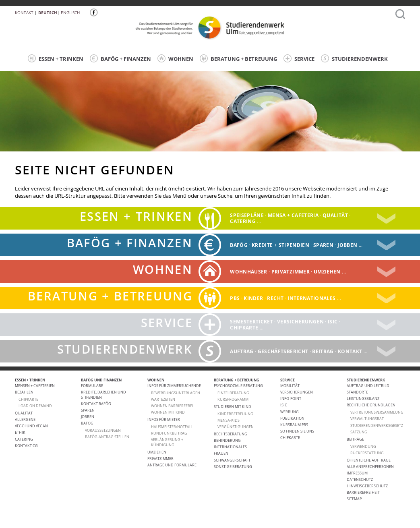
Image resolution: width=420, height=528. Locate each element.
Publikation (292, 418)
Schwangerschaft (232, 460)
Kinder (253, 298)
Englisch (70, 12)
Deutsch (48, 12)
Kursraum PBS (294, 425)
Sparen (323, 245)
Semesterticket (251, 322)
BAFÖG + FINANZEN (120, 58)
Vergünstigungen (236, 427)
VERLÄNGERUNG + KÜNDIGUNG (167, 442)
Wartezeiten (163, 399)
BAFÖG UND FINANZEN (101, 380)
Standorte (357, 392)
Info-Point (291, 399)
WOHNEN (175, 58)
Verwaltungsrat (367, 419)
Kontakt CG (26, 446)
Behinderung (227, 440)
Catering (24, 439)
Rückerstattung (367, 453)
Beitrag (323, 351)
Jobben (347, 245)
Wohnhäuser (249, 271)
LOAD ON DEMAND (35, 406)
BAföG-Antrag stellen (107, 437)
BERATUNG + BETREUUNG (238, 58)
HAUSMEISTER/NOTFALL (172, 427)
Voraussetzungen (103, 430)
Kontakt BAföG (96, 404)
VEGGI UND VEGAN (31, 426)
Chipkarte (244, 328)
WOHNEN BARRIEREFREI (172, 406)
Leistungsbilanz (363, 399)
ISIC (333, 322)
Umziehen (327, 271)
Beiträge (355, 439)
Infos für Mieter (164, 419)
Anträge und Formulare (172, 465)
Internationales (311, 298)
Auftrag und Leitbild (368, 386)
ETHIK (20, 432)
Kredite (262, 245)
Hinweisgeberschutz (367, 486)
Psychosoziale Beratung (238, 386)
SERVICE (299, 58)
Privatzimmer (291, 271)
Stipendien (294, 245)
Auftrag (242, 351)
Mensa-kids (229, 420)
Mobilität (290, 386)
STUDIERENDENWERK (354, 58)
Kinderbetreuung (235, 414)
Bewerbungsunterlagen (176, 393)
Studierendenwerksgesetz (377, 426)
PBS (235, 298)
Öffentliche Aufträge (369, 460)
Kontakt (24, 12)
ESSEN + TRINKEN (56, 58)
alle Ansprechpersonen (370, 467)
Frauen (221, 453)
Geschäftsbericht (283, 351)
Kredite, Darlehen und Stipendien (103, 394)
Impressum (357, 473)
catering (243, 221)
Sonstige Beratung (233, 467)
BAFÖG (239, 245)
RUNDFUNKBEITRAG (169, 433)
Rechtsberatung (231, 434)
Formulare (92, 386)
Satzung (359, 432)
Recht (275, 298)
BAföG (87, 423)
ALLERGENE (25, 419)
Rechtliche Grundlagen (371, 405)
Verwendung (363, 446)
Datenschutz (360, 479)
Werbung (290, 412)
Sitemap (354, 499)
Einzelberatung (233, 393)
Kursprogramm (233, 399)
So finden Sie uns (297, 431)
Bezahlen (24, 392)
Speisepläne (247, 215)
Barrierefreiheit (363, 492)
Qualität (335, 215)
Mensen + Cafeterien (35, 386)
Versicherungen (300, 322)
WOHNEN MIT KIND (168, 412)
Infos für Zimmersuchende (174, 386)
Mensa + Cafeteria (293, 215)
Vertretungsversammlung (377, 412)
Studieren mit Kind (233, 407)
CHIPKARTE (28, 399)
